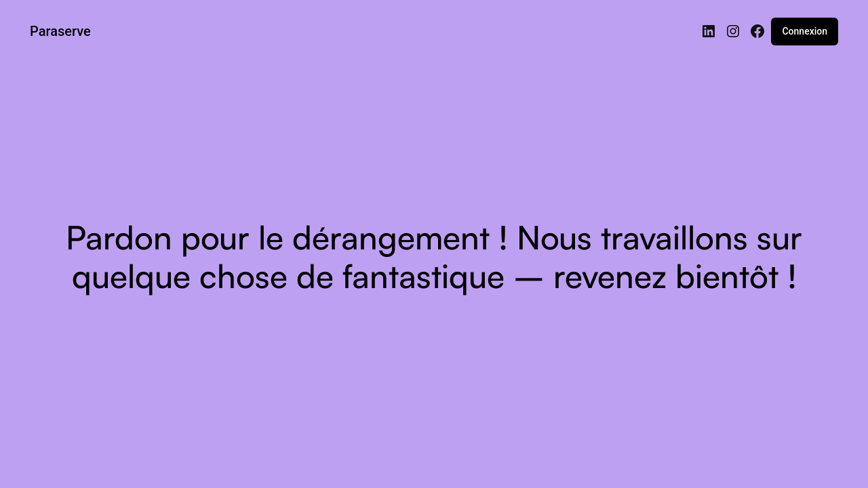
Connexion (805, 31)
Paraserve (60, 31)
